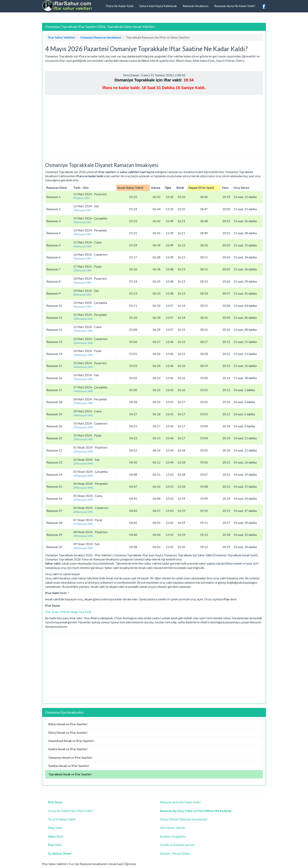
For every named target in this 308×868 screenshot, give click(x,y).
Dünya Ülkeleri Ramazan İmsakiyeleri (184, 819)
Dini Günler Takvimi (173, 828)
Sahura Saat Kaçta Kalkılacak (158, 6)
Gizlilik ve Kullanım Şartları (177, 845)
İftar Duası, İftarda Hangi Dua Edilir (68, 612)
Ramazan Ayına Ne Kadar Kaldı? (235, 6)
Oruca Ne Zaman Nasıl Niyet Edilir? (71, 811)
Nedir (55, 828)
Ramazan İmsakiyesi (196, 6)
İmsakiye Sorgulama (173, 836)
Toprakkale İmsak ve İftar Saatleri (70, 774)
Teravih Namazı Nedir (62, 819)
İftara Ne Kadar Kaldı (120, 6)
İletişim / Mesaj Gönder (175, 853)
